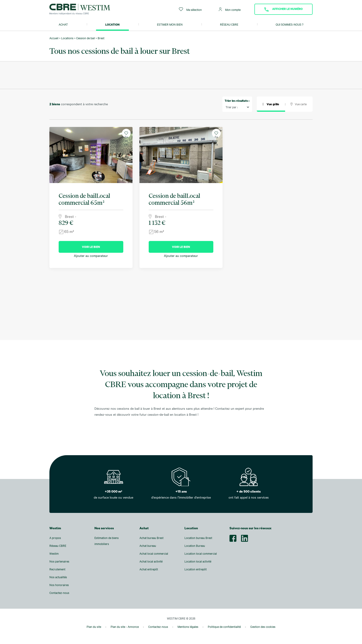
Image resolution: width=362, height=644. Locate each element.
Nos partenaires (59, 561)
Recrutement (57, 569)
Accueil (54, 38)
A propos (55, 538)
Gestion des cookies (263, 627)
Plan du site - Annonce (125, 627)
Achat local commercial (154, 554)
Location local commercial (201, 554)
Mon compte (230, 9)
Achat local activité (151, 561)
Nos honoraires (59, 585)
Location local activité (198, 561)
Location (112, 24)
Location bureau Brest (198, 538)
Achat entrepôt (149, 569)
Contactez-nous (59, 593)
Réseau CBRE (229, 24)
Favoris (126, 134)
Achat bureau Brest (151, 538)
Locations (67, 38)
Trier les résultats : (237, 101)
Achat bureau (148, 546)
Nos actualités (58, 577)
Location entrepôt (196, 569)
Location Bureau (195, 546)
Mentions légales (188, 627)
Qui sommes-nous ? (290, 24)
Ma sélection (190, 9)
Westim (54, 554)
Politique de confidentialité (224, 627)
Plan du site (94, 627)
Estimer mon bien (170, 24)
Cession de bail (86, 38)
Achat (63, 24)
